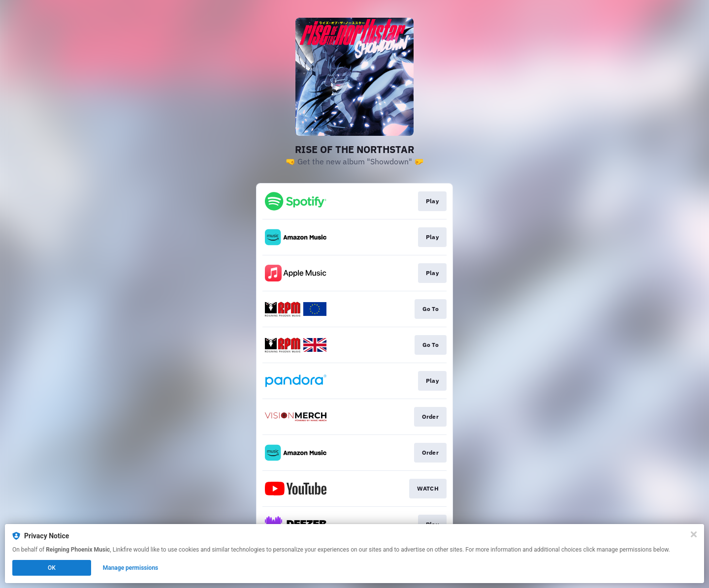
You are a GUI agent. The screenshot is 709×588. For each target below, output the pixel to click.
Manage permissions (131, 568)
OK (52, 568)
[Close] (694, 534)
